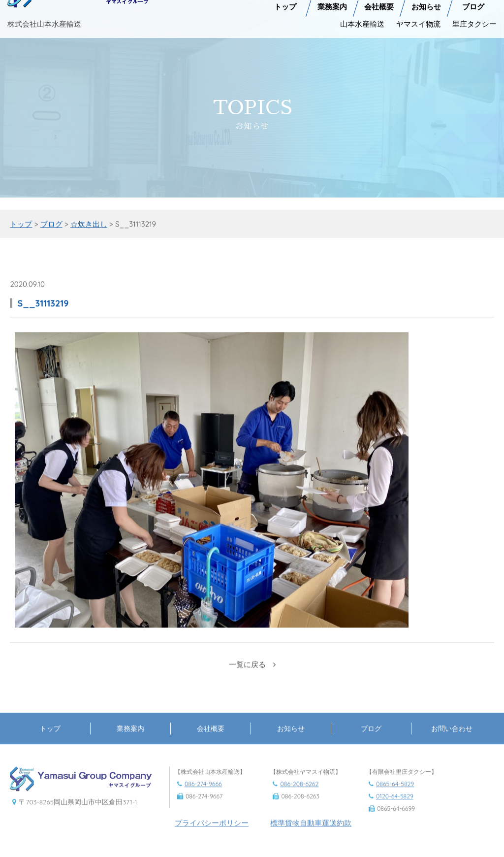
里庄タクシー (474, 19)
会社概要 (211, 738)
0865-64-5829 (395, 793)
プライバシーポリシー (212, 832)
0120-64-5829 (395, 806)
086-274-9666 (203, 793)
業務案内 (130, 738)
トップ (50, 738)
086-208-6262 (299, 793)
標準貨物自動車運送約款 (311, 832)
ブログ (371, 738)
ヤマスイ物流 (418, 19)
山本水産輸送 (362, 19)
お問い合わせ (452, 738)
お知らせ (291, 738)
